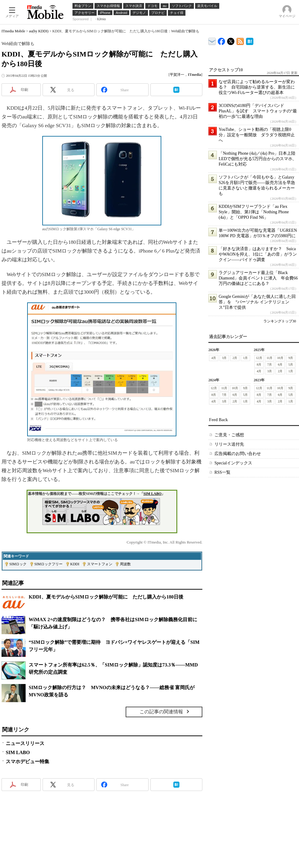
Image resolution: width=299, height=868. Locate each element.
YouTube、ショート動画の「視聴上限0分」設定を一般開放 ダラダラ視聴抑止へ (257, 135)
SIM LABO (153, 494)
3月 (224, 358)
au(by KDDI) (39, 31)
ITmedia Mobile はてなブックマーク (250, 40)
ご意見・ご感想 (229, 435)
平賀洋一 (177, 75)
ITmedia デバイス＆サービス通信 (212, 40)
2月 (235, 358)
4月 (214, 358)
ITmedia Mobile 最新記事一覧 (240, 40)
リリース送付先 (229, 444)
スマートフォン (100, 564)
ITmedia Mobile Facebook (222, 40)
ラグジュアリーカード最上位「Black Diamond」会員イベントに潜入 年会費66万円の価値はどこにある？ (258, 278)
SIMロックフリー (48, 564)
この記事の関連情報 (161, 712)
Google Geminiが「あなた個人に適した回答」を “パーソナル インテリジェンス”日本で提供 (257, 302)
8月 (259, 365)
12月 (259, 358)
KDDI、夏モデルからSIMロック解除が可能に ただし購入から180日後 (106, 597)
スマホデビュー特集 (27, 762)
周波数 (125, 564)
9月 (291, 358)
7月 (270, 365)
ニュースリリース (25, 743)
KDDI (75, 564)
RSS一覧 (222, 472)
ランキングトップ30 (280, 321)
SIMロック (18, 564)
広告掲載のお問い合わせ (238, 454)
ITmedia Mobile (13, 31)
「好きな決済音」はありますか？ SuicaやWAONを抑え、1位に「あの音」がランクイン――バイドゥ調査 (258, 254)
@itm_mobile (231, 40)
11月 (270, 358)
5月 (291, 365)
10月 (280, 358)
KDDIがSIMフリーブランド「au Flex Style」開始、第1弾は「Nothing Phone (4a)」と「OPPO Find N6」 (254, 212)
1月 (245, 358)
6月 (280, 365)
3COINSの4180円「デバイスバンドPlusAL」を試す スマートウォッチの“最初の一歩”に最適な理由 (258, 111)
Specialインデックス (233, 463)
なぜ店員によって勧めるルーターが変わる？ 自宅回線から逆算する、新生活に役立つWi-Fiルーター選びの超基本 (257, 87)
